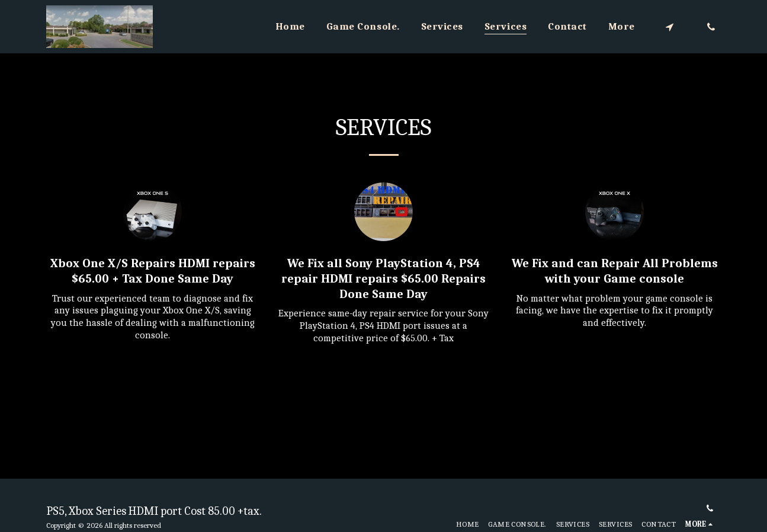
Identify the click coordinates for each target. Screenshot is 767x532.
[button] (670, 27)
